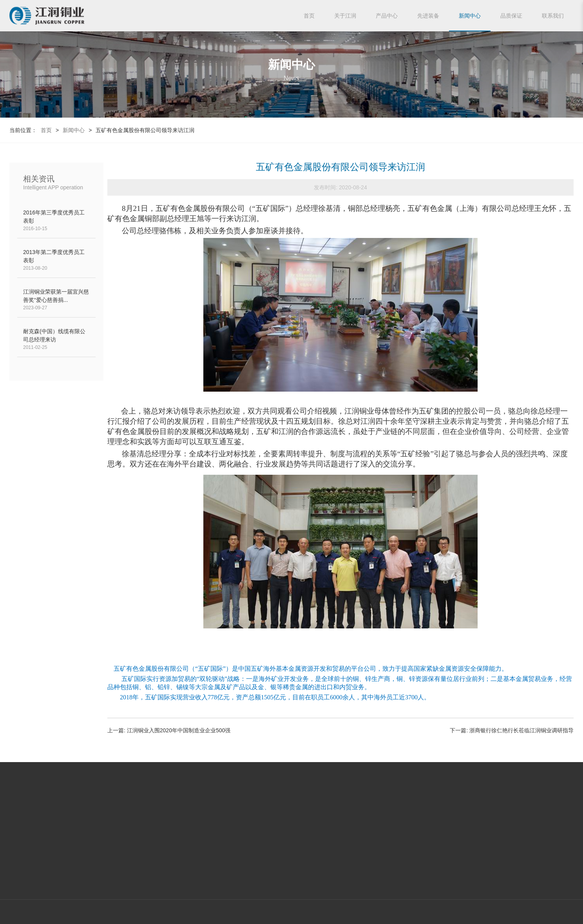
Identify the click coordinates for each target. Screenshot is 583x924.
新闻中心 (470, 16)
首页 (309, 16)
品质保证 (511, 16)
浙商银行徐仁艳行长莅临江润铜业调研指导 (521, 730)
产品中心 (387, 16)
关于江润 (345, 16)
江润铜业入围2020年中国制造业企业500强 (179, 730)
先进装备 (428, 16)
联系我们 (553, 16)
